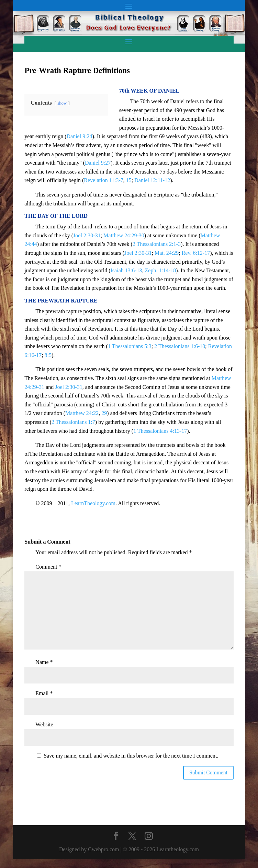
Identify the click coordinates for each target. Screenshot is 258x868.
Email (44, 693)
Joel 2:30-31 (87, 235)
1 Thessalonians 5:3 (130, 346)
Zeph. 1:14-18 (161, 270)
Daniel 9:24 (80, 136)
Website (44, 724)
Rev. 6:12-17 (196, 253)
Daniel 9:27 (98, 163)
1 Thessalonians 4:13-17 (160, 431)
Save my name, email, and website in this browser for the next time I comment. (131, 756)
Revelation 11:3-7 (104, 180)
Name (44, 662)
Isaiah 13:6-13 (126, 270)
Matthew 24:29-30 (124, 235)
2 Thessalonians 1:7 (73, 422)
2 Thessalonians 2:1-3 (157, 244)
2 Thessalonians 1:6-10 (180, 346)
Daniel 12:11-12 (152, 180)
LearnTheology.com (93, 503)
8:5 (48, 355)
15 (129, 180)
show (62, 103)
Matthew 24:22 (82, 413)
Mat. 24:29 (167, 253)
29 (104, 413)
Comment (48, 567)
